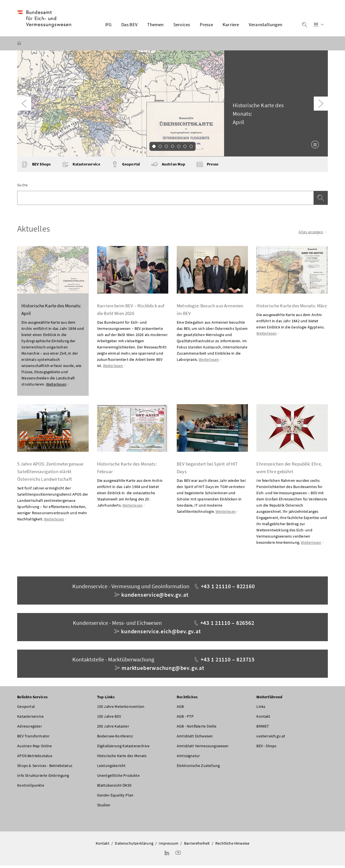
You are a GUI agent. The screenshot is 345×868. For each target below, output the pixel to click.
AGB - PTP (185, 719)
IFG (108, 26)
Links (261, 709)
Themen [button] (155, 26)
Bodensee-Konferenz (115, 739)
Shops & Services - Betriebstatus (45, 768)
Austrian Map (168, 167)
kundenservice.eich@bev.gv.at (161, 634)
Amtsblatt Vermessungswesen (203, 748)
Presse (207, 167)
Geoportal (126, 167)
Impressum (169, 846)
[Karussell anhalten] (315, 147)
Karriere (231, 26)
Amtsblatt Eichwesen (195, 739)
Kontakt (263, 719)
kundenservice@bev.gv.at (155, 597)
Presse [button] (206, 26)
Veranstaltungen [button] (266, 26)
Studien (104, 807)
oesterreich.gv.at (271, 739)
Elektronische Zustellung (198, 768)
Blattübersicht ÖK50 (114, 788)
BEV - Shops (266, 748)
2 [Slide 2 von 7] (160, 149)
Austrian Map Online (34, 748)
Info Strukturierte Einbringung (43, 778)
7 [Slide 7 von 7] (191, 149)
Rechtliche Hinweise (232, 846)
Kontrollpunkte (31, 788)
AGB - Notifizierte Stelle (197, 729)
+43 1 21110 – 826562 (227, 625)
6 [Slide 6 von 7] (185, 149)
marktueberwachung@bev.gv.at (163, 670)
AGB (180, 709)
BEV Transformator (33, 739)
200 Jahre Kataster (113, 729)
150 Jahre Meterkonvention (121, 709)
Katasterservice (81, 167)
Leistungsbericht (111, 768)
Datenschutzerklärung (134, 846)
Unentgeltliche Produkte (118, 778)
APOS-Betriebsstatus (35, 758)
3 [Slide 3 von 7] (166, 149)
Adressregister (29, 729)
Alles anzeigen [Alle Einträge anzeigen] (313, 234)
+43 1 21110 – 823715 (228, 662)
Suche (22, 187)
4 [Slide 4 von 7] (173, 149)
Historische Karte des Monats (122, 758)
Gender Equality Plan (115, 798)
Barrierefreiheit (197, 846)
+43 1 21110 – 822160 (228, 589)
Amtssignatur (188, 758)
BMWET (263, 729)
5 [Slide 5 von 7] (179, 149)
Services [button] (182, 26)
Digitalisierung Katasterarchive (123, 748)
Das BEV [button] (129, 26)
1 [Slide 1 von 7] (154, 149)
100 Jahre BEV (109, 719)
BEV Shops (36, 167)
